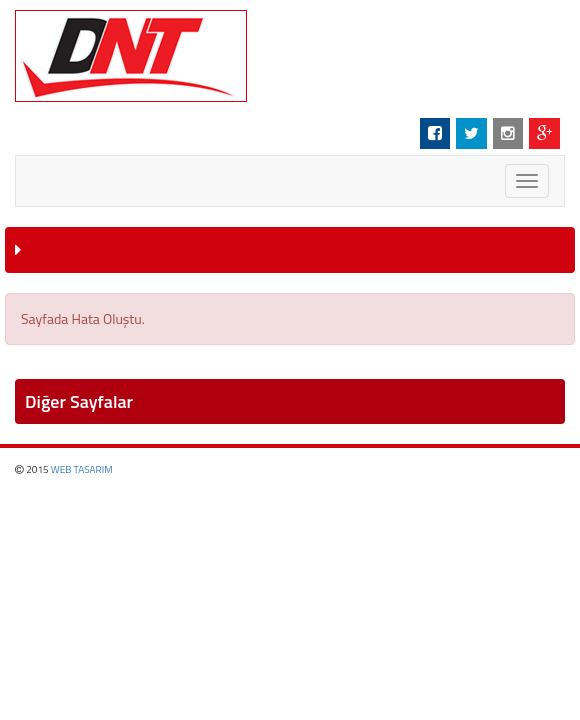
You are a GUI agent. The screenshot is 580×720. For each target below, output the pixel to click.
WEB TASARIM (82, 469)
